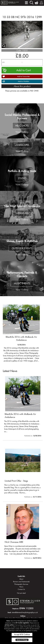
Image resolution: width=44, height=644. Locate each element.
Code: (19, 50)
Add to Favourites (23, 76)
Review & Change (22, 640)
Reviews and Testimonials (21, 582)
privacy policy (9, 625)
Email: (10, 612)
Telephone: (15, 609)
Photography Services (21, 584)
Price (17, 53)
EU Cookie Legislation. (23, 623)
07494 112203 (26, 608)
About (21, 579)
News (21, 587)
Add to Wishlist (23, 81)
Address (23, 616)
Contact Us (21, 589)
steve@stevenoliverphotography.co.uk (25, 612)
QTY (4, 62)
